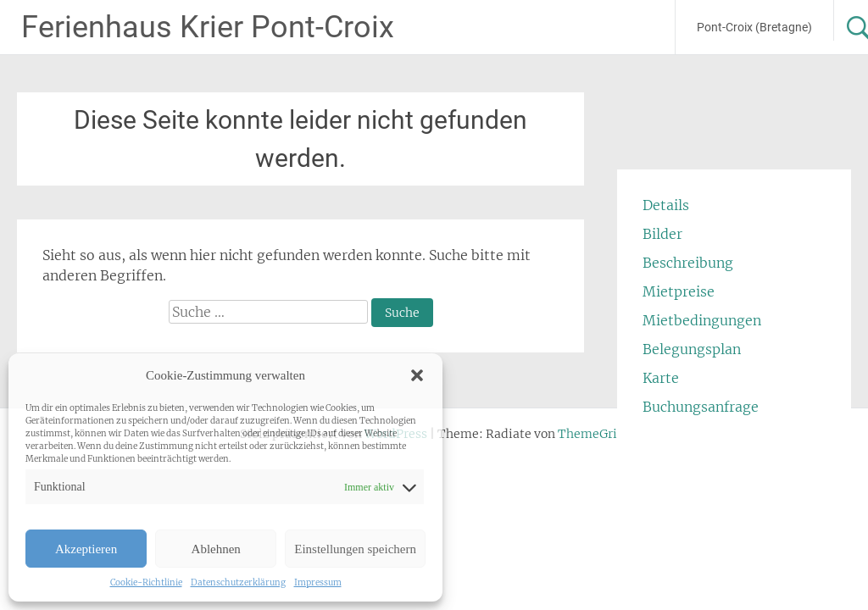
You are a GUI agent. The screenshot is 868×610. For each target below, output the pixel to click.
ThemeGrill (592, 434)
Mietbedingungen (702, 320)
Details (666, 205)
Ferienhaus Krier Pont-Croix (208, 27)
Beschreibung (688, 263)
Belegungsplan (692, 349)
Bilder (662, 234)
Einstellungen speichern (355, 549)
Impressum (318, 582)
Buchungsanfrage (701, 407)
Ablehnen (216, 549)
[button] (417, 375)
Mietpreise (679, 291)
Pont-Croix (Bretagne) (754, 27)
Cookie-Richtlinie (146, 582)
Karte (661, 378)
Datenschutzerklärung (238, 582)
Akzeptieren (86, 549)
